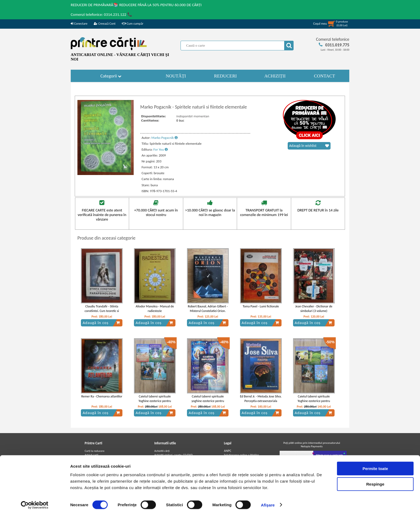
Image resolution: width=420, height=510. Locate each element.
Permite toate (375, 463)
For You (161, 149)
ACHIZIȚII (275, 76)
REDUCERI (225, 76)
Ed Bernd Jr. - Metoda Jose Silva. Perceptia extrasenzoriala (261, 399)
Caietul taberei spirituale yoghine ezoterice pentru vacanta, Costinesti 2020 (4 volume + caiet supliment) (208, 403)
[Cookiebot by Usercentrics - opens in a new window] (35, 500)
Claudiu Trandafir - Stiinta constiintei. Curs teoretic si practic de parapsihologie (102, 311)
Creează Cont (105, 24)
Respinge (375, 479)
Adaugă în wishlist (309, 146)
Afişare (268, 499)
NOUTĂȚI (176, 76)
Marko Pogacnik (164, 138)
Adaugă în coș (101, 323)
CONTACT (325, 76)
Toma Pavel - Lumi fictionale (261, 306)
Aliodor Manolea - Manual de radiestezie (155, 309)
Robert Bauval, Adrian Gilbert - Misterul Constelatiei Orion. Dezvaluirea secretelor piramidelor (208, 313)
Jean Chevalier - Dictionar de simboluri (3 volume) (314, 309)
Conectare (79, 24)
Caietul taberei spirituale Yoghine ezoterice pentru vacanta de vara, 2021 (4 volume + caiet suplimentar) (155, 403)
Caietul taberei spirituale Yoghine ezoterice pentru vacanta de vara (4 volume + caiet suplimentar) (314, 403)
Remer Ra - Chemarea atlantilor (102, 396)
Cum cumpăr (133, 24)
